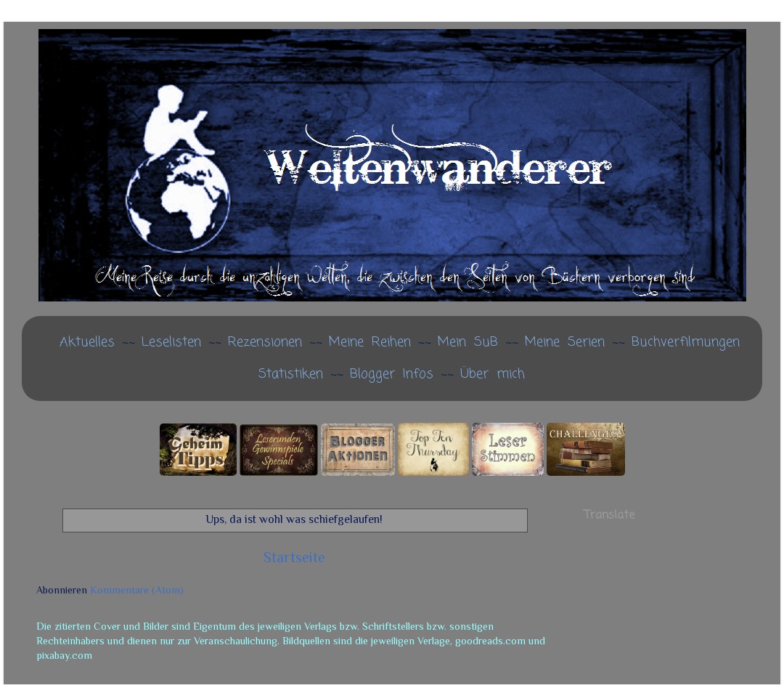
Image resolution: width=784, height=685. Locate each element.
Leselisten (171, 342)
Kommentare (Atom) (137, 590)
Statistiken (291, 374)
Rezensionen (265, 342)
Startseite (294, 557)
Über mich (493, 374)
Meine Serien (565, 342)
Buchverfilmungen (686, 342)
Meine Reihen (370, 342)
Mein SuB (468, 342)
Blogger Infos (392, 374)
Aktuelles (87, 342)
